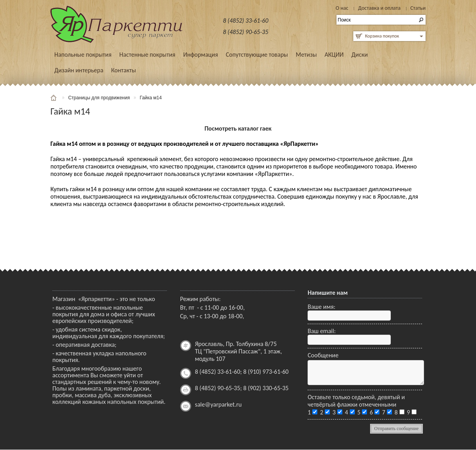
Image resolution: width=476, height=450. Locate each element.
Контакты (123, 70)
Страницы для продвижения (99, 98)
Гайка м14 (151, 98)
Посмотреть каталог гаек (238, 128)
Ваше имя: (321, 307)
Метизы (306, 55)
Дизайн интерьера (79, 70)
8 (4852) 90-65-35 (246, 32)
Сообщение (323, 355)
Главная (54, 98)
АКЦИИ (334, 55)
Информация (201, 55)
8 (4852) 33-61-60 (246, 21)
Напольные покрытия (83, 55)
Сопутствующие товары (257, 55)
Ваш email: (322, 331)
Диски (360, 55)
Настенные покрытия (147, 55)
